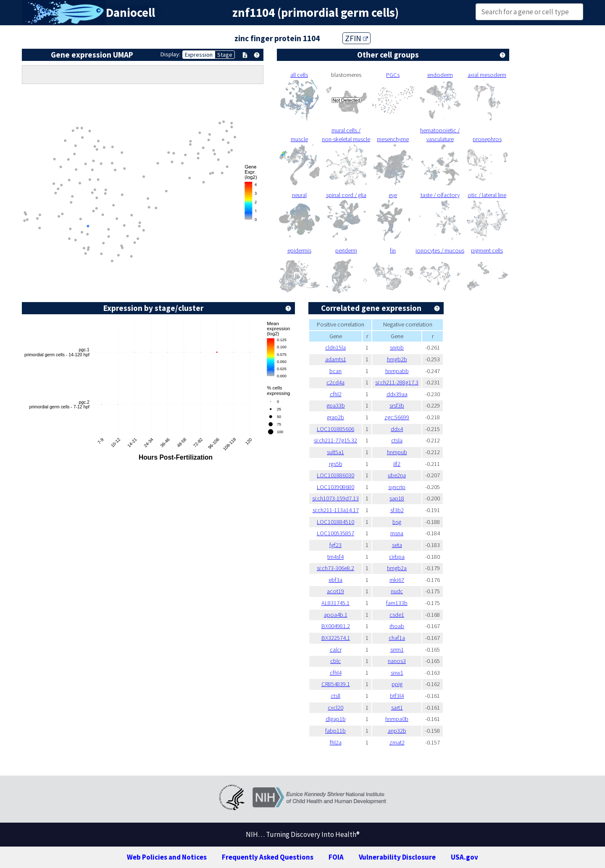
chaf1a (397, 638)
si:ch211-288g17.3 (397, 382)
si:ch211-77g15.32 (335, 440)
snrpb (397, 347)
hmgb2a (397, 568)
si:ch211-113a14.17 (336, 510)
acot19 (335, 591)
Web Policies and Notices (167, 857)
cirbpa (397, 557)
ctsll (335, 696)
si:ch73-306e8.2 (335, 568)
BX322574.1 (336, 638)
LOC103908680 (335, 487)
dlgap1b (336, 719)
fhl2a (336, 742)
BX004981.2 (336, 626)
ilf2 (397, 464)
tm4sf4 (335, 557)
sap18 (397, 498)
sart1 (397, 708)
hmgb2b (397, 359)
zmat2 (397, 742)
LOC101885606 (335, 429)
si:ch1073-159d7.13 (335, 498)
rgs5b (336, 464)
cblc (335, 661)
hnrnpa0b (397, 719)
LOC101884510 (335, 522)
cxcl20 (335, 708)
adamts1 (336, 359)
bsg (397, 522)
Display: (170, 54)
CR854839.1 (336, 684)
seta (397, 545)
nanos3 (397, 661)
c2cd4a (335, 382)
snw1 (397, 673)
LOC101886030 (335, 475)
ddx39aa (397, 394)
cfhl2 (336, 394)
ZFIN (356, 38)
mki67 (397, 580)
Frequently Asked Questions (268, 857)
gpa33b (336, 405)
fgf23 (335, 545)
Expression (199, 55)
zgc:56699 (397, 417)
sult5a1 (335, 452)
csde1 (397, 615)
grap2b (335, 417)
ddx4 (397, 429)
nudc (397, 591)
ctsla (397, 440)
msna (397, 533)
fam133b (397, 603)
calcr (336, 650)
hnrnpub (397, 452)
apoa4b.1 (336, 615)
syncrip (397, 487)
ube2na (397, 475)
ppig (397, 684)
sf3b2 (397, 510)
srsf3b (397, 405)
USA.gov (464, 857)
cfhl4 (336, 673)
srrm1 (397, 650)
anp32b (397, 731)
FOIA (336, 857)
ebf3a (335, 580)
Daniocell (130, 13)
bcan (335, 371)
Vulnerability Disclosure (397, 857)
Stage (225, 55)
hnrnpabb (397, 371)
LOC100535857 (335, 533)
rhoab (397, 626)
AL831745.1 (335, 603)
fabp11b (335, 731)
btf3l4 (397, 696)
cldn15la (335, 347)
